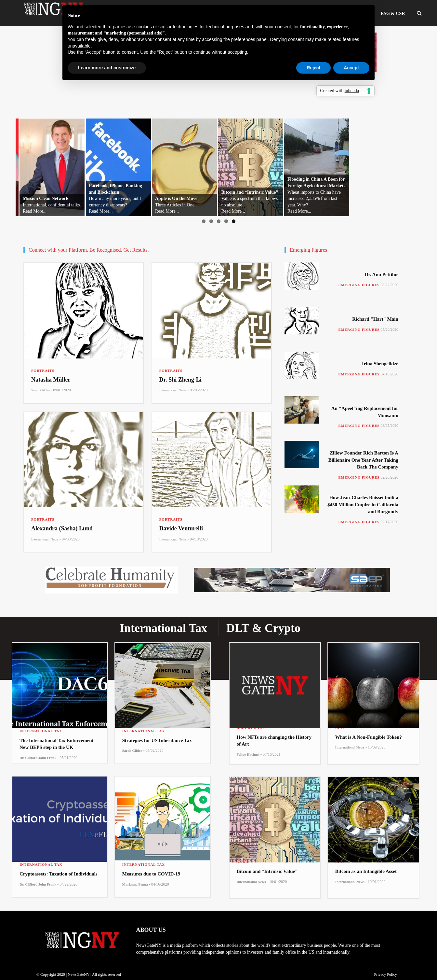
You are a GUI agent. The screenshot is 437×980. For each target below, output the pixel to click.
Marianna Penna (135, 884)
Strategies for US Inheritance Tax (157, 740)
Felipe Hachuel (248, 754)
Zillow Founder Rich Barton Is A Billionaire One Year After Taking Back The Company (363, 460)
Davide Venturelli (181, 528)
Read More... (29, 211)
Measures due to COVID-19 (151, 874)
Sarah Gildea (40, 390)
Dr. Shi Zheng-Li (180, 380)
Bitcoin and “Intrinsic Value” (267, 871)
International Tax (41, 731)
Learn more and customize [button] (107, 68)
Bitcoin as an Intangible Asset (366, 871)
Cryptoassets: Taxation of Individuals (59, 874)
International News (173, 390)
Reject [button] (313, 68)
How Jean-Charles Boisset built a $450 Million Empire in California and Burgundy (363, 504)
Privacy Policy (385, 974)
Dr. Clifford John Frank (38, 758)
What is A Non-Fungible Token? (369, 737)
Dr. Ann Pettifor (382, 274)
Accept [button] (351, 68)
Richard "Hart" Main (375, 319)
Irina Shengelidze (380, 364)
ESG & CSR (393, 14)
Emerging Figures (359, 285)
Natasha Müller (51, 380)
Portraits (43, 371)
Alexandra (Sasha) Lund (62, 528)
